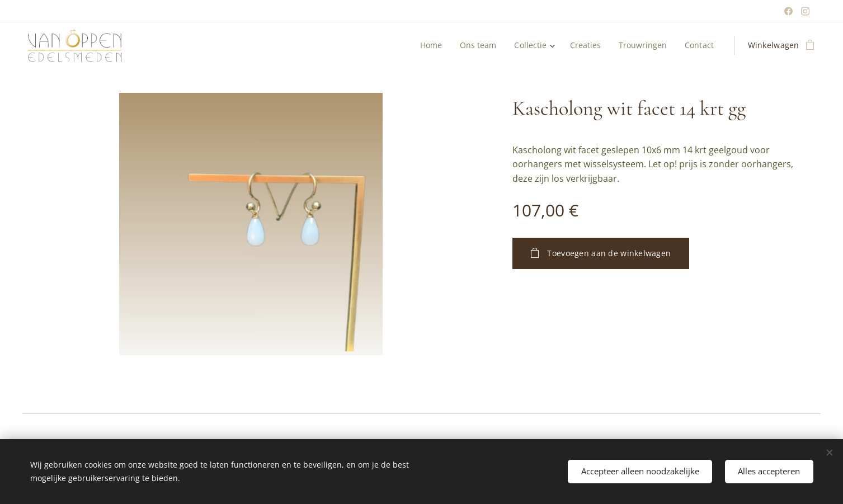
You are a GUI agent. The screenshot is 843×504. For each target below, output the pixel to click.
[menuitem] (428, 45)
